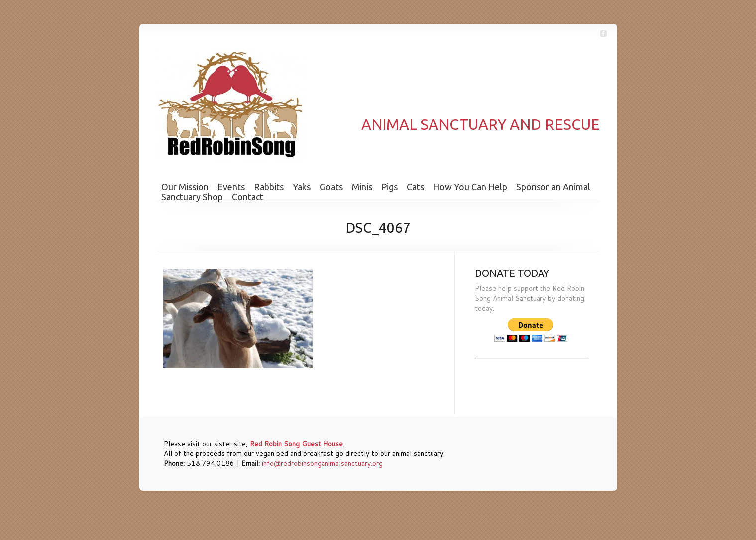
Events (231, 187)
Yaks (302, 187)
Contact (248, 197)
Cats (415, 187)
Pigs (389, 187)
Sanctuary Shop (192, 197)
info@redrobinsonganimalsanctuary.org (322, 463)
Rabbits (269, 187)
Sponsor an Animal (553, 187)
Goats (331, 187)
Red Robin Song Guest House (296, 444)
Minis (362, 187)
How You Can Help (470, 187)
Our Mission (185, 187)
